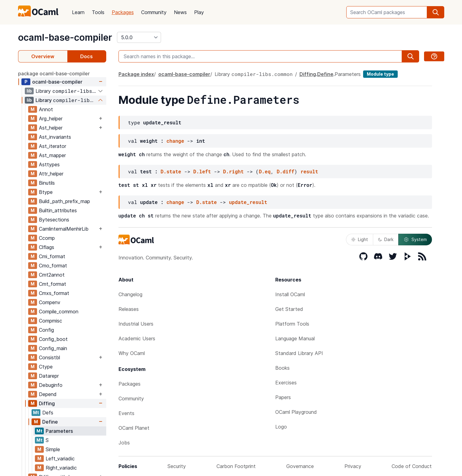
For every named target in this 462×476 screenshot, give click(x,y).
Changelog (130, 294)
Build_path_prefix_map (64, 201)
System (415, 240)
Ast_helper (51, 128)
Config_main (53, 348)
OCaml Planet (134, 428)
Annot (46, 109)
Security (177, 466)
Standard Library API (299, 353)
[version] (139, 37)
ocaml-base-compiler (65, 37)
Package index (136, 74)
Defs (48, 413)
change (175, 141)
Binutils (47, 183)
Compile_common (59, 312)
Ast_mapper (52, 155)
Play (199, 12)
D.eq (265, 171)
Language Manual (295, 338)
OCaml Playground (296, 412)
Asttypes (49, 164)
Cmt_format (53, 284)
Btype (46, 192)
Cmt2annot (52, 275)
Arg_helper (51, 119)
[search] (436, 12)
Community (154, 12)
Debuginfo (51, 385)
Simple (53, 449)
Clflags (47, 247)
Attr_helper (51, 174)
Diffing (47, 403)
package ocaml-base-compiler (54, 74)
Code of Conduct (412, 466)
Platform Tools (292, 324)
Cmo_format (53, 266)
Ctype (46, 367)
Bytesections (54, 220)
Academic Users (137, 338)
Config (46, 330)
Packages (123, 12)
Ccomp (47, 238)
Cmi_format (52, 256)
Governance (300, 466)
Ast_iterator (53, 146)
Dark (386, 239)
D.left (202, 171)
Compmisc (51, 321)
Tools (98, 12)
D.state (171, 171)
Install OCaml (290, 294)
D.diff (286, 171)
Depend (48, 394)
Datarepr (49, 376)
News (180, 12)
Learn (78, 12)
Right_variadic (61, 468)
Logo (281, 427)
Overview (43, 56)
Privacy (353, 466)
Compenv (50, 302)
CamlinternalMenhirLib (64, 229)
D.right (233, 171)
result (309, 171)
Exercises (286, 383)
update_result (248, 202)
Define (50, 422)
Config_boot (53, 339)
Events (126, 413)
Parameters (59, 431)
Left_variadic (60, 459)
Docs (86, 56)
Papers (283, 397)
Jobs (124, 443)
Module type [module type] (380, 74)
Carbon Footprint (236, 466)
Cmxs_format (54, 293)
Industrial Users (136, 324)
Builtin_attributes (58, 210)
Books (282, 368)
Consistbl (49, 357)
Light (360, 239)
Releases (129, 309)
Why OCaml (132, 353)
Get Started (289, 309)
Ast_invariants (55, 137)
